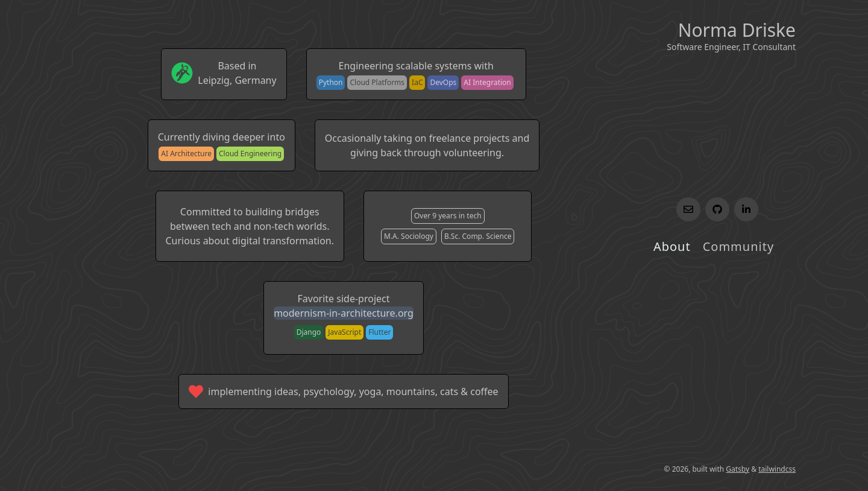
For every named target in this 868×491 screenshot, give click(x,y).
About (672, 246)
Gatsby (737, 469)
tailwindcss (777, 469)
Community (738, 246)
